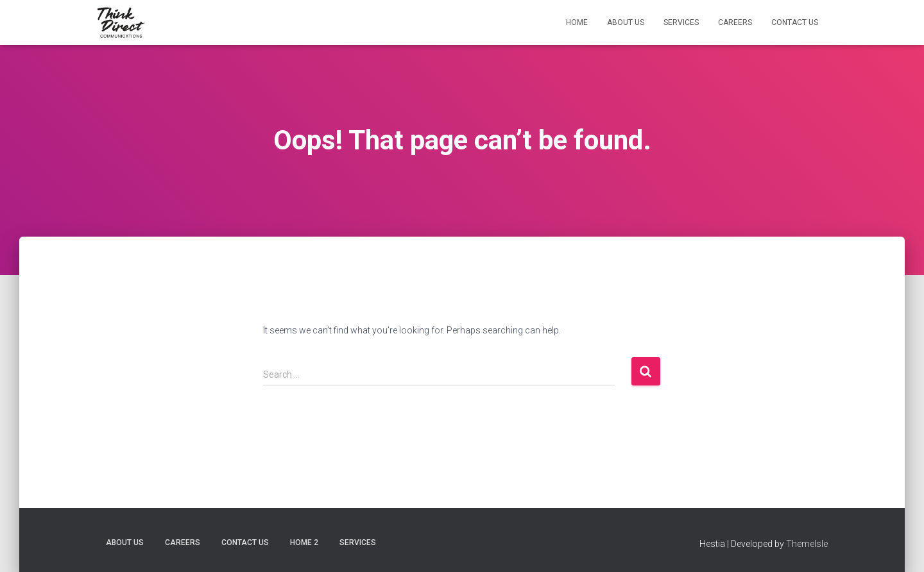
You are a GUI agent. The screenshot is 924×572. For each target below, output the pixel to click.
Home (577, 22)
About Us (626, 22)
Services (681, 22)
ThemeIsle (807, 544)
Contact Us (795, 22)
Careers (735, 22)
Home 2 (304, 543)
